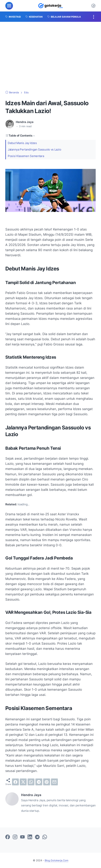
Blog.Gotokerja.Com (56, 860)
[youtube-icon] (22, 837)
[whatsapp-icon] (45, 837)
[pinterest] (47, 782)
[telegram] (39, 782)
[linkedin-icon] (30, 837)
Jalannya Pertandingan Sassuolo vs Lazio (34, 149)
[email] (54, 782)
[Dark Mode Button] (93, 6)
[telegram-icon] (37, 837)
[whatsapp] (31, 782)
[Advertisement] (50, 56)
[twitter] (23, 782)
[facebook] (15, 782)
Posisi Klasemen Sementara (26, 156)
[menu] (9, 6)
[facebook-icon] (8, 837)
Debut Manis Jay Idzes (22, 143)
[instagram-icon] (15, 837)
